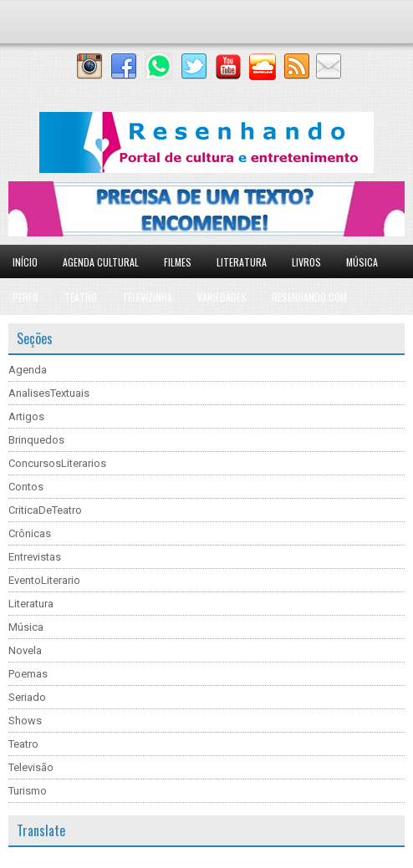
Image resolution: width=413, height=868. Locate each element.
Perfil (26, 297)
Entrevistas (35, 557)
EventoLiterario (44, 580)
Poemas (28, 674)
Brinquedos (36, 440)
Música (362, 262)
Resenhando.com (309, 297)
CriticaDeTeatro (45, 510)
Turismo (28, 791)
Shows (25, 721)
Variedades (222, 297)
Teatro (81, 297)
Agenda (28, 370)
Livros (306, 262)
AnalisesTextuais (49, 393)
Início (25, 262)
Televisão (31, 767)
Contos (26, 487)
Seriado (27, 697)
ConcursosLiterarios (57, 463)
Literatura (242, 262)
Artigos (26, 416)
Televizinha (147, 297)
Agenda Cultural (101, 262)
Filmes (178, 262)
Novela (25, 650)
